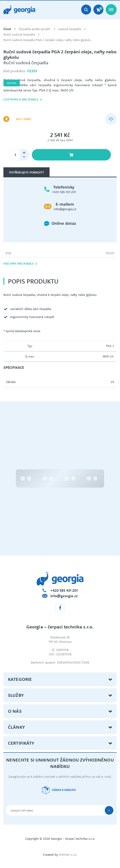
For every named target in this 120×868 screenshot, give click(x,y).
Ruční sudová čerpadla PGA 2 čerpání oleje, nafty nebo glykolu (47, 40)
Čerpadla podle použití (35, 29)
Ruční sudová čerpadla (19, 35)
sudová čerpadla (70, 29)
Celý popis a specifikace (23, 99)
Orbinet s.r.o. (68, 855)
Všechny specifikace (20, 264)
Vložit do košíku (71, 155)
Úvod (7, 29)
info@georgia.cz (65, 209)
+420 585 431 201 (64, 192)
